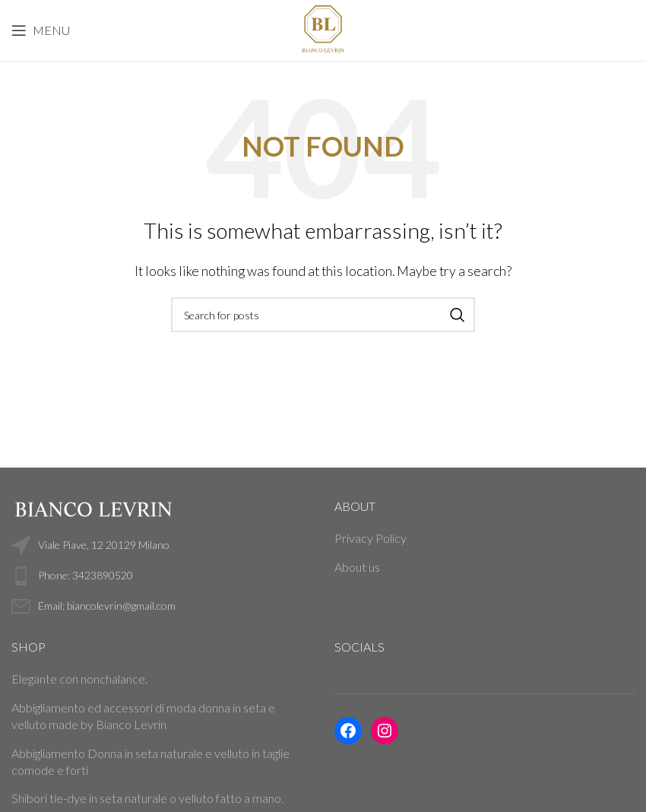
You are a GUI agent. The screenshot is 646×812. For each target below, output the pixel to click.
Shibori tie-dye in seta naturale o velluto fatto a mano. (147, 798)
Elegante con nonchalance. (79, 679)
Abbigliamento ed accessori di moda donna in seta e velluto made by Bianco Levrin (143, 716)
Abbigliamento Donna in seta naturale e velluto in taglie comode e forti (150, 761)
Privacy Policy (370, 538)
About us (357, 567)
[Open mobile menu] (41, 30)
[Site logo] (323, 29)
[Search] (323, 315)
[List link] (161, 576)
